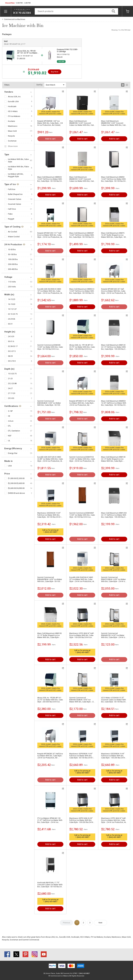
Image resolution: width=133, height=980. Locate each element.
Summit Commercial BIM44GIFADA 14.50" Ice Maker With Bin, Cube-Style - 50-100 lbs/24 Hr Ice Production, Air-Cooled (50, 579)
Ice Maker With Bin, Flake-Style (19, 168)
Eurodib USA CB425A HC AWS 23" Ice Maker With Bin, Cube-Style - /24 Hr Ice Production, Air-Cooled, (82, 579)
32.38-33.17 (13, 346)
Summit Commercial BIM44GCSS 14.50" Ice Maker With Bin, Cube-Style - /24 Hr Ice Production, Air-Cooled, (114, 635)
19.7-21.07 (12, 309)
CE (9, 416)
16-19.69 (12, 304)
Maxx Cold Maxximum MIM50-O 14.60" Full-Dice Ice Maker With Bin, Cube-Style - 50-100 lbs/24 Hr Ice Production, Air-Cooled (82, 291)
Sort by (39, 85)
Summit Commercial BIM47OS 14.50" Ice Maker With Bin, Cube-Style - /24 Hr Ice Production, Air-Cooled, (82, 459)
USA (10, 466)
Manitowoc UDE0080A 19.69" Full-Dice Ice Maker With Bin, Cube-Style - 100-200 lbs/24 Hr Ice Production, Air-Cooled (113, 756)
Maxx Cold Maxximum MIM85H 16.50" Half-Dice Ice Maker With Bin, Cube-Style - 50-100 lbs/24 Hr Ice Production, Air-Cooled (114, 403)
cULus (11, 421)
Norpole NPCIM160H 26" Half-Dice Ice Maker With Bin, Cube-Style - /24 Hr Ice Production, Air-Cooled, (114, 291)
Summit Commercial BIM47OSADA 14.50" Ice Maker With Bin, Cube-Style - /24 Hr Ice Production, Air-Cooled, (114, 579)
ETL (9, 426)
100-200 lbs (13, 259)
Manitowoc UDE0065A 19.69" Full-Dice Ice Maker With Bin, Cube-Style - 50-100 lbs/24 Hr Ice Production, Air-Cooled (50, 515)
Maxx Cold (12, 131)
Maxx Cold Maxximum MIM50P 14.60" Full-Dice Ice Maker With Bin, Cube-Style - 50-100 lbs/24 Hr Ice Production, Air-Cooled (82, 235)
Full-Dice (12, 189)
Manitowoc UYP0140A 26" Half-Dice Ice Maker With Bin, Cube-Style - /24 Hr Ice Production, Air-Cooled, (114, 820)
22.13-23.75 (13, 314)
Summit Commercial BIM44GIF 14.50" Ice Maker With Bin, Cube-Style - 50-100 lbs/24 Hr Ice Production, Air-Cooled (82, 515)
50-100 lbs (12, 254)
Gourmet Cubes (14, 204)
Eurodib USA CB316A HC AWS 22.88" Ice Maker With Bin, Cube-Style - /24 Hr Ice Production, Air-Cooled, (50, 459)
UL (9, 441)
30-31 (10, 324)
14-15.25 (12, 299)
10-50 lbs (12, 249)
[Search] (76, 11)
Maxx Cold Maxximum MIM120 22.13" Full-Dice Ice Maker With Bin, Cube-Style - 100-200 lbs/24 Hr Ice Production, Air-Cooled (114, 347)
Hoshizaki (12, 106)
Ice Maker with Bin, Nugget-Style (16, 175)
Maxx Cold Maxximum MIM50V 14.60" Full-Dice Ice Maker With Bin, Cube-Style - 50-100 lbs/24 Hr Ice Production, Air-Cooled (50, 179)
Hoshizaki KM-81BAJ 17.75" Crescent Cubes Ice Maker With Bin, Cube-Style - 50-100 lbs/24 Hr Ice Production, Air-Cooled (50, 885)
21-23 (10, 379)
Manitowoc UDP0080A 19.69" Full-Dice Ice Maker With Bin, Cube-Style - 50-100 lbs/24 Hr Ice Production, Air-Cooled (82, 756)
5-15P (10, 411)
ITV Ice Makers (14, 116)
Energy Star (13, 453)
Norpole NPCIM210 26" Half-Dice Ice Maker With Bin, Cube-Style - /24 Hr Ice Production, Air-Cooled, (82, 403)
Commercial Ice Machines (15, 19)
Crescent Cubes (15, 199)
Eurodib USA (13, 101)
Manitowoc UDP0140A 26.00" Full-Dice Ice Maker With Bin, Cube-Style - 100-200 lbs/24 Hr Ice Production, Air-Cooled (81, 820)
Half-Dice (12, 209)
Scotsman (12, 141)
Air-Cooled (12, 232)
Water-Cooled (14, 237)
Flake (10, 214)
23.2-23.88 (12, 383)
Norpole (11, 136)
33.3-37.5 (12, 351)
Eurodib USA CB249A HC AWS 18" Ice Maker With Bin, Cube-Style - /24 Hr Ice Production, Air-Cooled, (50, 291)
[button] (18, 3)
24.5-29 (11, 336)
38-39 (10, 356)
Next (100, 923)
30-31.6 (11, 341)
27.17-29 (12, 393)
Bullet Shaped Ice (15, 194)
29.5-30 (11, 398)
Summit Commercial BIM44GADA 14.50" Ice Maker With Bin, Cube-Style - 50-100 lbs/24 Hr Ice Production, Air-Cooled (49, 403)
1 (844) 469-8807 (50, 532)
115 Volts (12, 282)
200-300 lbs (13, 264)
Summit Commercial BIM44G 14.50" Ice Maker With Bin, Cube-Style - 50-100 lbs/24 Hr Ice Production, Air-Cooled (50, 347)
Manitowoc (13, 126)
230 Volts (12, 287)
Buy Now (55, 72)
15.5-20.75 (12, 374)
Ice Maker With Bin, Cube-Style (19, 160)
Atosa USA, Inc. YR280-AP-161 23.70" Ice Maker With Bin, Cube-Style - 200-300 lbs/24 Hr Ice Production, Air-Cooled (50, 700)
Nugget (11, 219)
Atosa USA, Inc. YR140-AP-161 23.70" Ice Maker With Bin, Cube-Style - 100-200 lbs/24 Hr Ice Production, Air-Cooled (82, 347)
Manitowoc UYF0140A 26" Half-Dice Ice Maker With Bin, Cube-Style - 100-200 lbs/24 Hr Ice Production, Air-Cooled (82, 635)
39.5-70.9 (12, 361)
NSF (10, 436)
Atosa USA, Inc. (14, 97)
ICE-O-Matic (13, 111)
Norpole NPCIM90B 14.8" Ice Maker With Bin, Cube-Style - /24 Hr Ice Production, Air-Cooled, (50, 123)
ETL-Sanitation (14, 431)
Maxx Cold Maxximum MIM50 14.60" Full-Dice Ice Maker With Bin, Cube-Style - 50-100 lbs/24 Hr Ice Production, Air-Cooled (113, 179)
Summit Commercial (31, 940)
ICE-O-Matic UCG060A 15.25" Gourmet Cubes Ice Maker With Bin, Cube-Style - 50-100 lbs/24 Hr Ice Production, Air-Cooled (114, 700)
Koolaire (11, 121)
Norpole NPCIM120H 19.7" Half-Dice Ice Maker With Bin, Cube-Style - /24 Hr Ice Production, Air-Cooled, (50, 235)
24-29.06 (12, 319)
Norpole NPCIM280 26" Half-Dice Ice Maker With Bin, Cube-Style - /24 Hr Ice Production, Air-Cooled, (50, 756)
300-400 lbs (13, 269)
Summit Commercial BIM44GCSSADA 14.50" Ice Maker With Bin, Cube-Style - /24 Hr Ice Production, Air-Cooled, (82, 700)
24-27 (10, 388)
